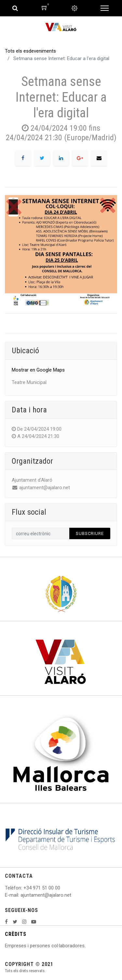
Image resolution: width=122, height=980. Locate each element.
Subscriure (90, 533)
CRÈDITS (16, 934)
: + (24, 888)
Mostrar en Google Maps (38, 370)
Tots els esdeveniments (30, 51)
